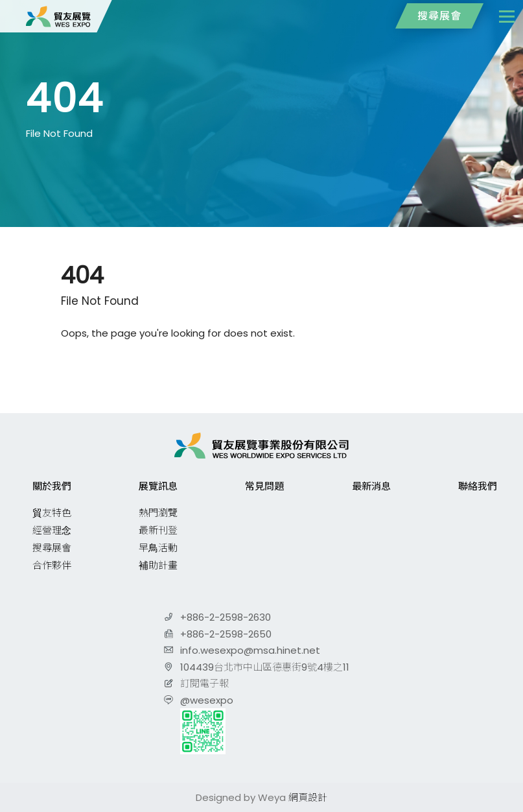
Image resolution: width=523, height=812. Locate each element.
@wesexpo (207, 700)
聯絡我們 (478, 486)
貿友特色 (52, 513)
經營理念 (52, 530)
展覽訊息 (158, 486)
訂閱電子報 (204, 683)
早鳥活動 (158, 548)
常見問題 (264, 486)
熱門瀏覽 (158, 513)
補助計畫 (158, 565)
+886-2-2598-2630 (226, 617)
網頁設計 (308, 797)
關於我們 (52, 486)
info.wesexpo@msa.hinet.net (250, 650)
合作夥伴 (52, 565)
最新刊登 (158, 530)
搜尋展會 (439, 16)
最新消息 (371, 486)
